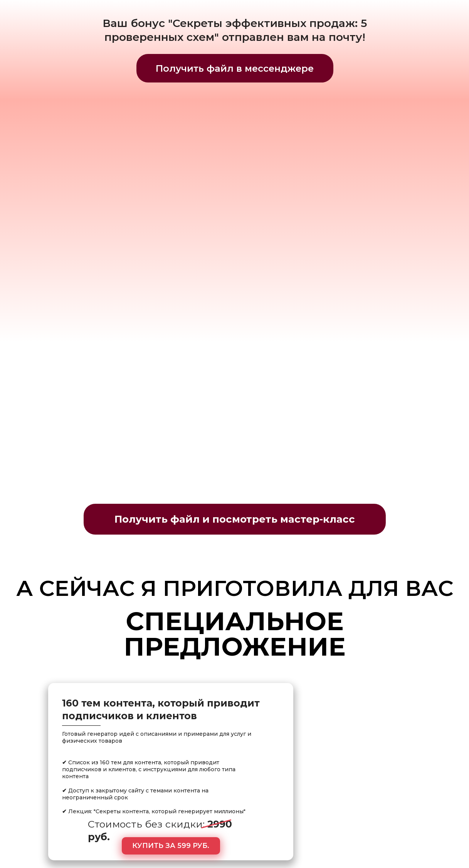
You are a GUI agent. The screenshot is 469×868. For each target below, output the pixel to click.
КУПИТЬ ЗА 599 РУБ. (171, 846)
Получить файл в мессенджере (235, 68)
